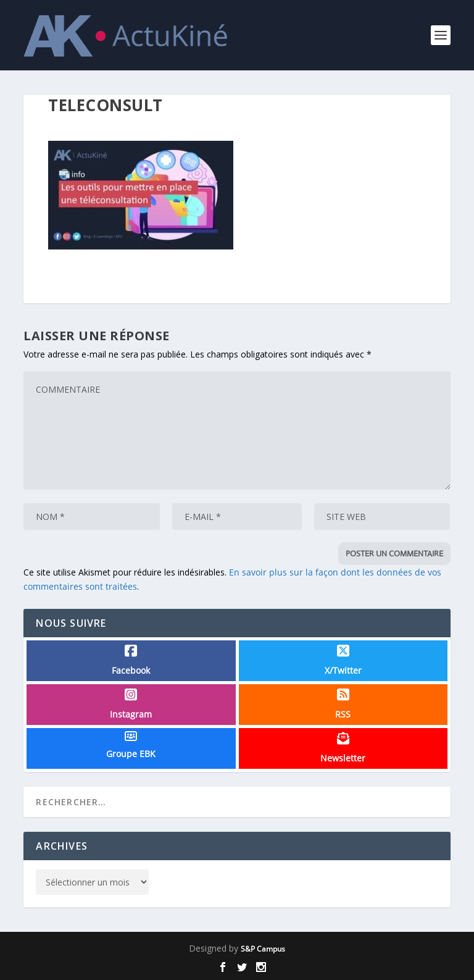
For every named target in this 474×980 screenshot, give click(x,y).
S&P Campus (263, 949)
